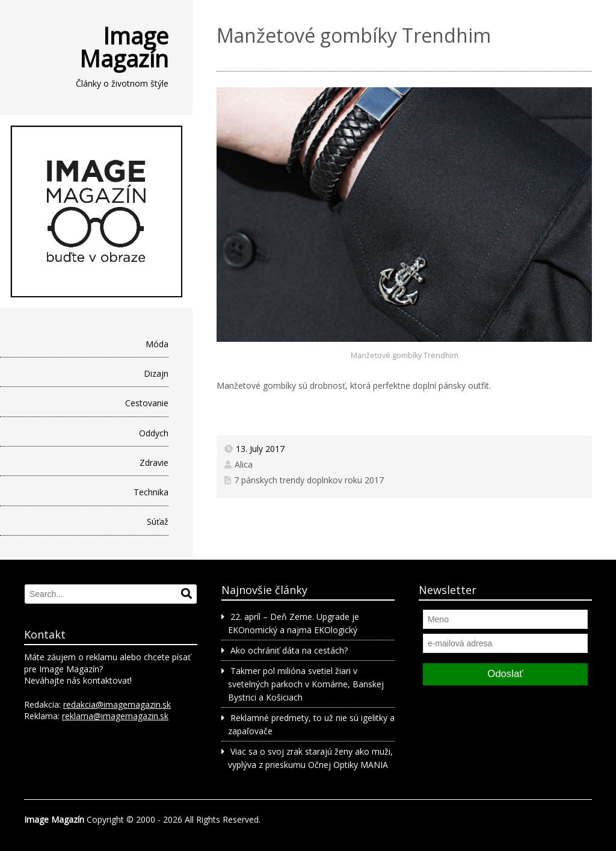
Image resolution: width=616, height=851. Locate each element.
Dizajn (156, 373)
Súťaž (158, 521)
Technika (151, 492)
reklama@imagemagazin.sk (115, 716)
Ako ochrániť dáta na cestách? (289, 650)
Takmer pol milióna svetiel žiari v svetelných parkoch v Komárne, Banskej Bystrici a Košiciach (306, 684)
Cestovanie (147, 403)
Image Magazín (124, 47)
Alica (244, 464)
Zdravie (154, 463)
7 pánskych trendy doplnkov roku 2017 (309, 480)
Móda (157, 344)
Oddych (154, 433)
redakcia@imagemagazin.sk (117, 704)
